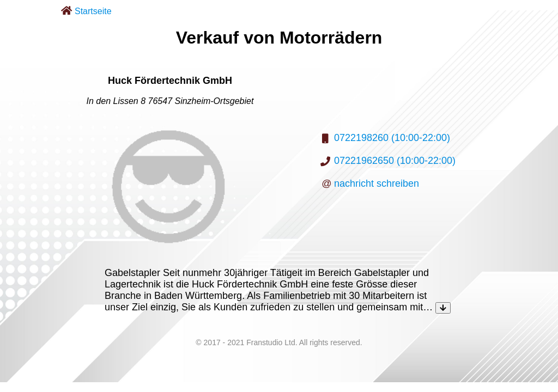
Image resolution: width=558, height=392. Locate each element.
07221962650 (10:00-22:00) (395, 161)
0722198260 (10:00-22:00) (392, 138)
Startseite (93, 11)
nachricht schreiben (377, 183)
